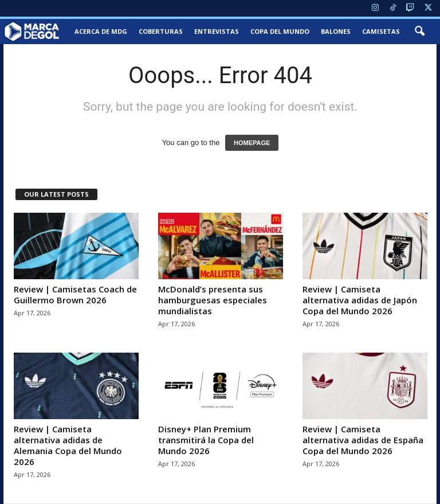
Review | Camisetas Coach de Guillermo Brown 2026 (75, 294)
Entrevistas (217, 31)
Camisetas (381, 31)
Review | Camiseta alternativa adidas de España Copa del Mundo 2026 (363, 440)
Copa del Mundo (280, 31)
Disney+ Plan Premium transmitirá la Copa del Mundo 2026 (206, 440)
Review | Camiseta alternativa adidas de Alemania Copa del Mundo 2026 (68, 445)
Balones (336, 31)
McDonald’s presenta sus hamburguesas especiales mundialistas (213, 300)
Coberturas (161, 31)
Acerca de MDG (101, 31)
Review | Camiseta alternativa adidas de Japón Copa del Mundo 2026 (360, 300)
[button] (419, 32)
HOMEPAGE (252, 143)
